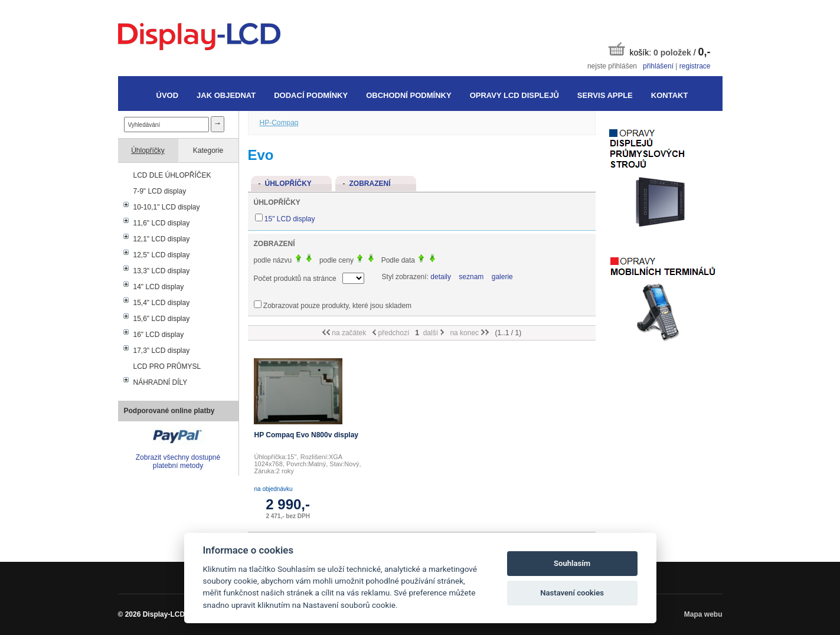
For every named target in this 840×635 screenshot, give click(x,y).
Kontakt (670, 95)
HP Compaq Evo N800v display (307, 435)
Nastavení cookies (572, 593)
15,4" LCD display (162, 303)
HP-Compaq (279, 123)
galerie (502, 277)
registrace (695, 66)
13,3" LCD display (162, 271)
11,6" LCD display (162, 223)
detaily (441, 277)
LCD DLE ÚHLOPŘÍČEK (172, 175)
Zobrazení (370, 184)
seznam (471, 277)
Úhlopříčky (148, 150)
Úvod (168, 95)
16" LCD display (159, 335)
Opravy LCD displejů (514, 95)
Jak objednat (226, 95)
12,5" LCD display (162, 255)
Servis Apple (605, 95)
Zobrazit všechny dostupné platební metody (178, 461)
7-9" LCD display (160, 191)
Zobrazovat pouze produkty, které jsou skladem (337, 306)
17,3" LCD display (162, 351)
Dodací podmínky (311, 95)
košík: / (659, 50)
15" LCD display (290, 219)
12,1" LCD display (162, 239)
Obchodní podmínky (408, 95)
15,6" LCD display (162, 319)
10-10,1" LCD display (167, 207)
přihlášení (658, 66)
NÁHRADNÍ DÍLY (161, 382)
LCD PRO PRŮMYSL (167, 366)
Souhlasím (572, 563)
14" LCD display (159, 287)
